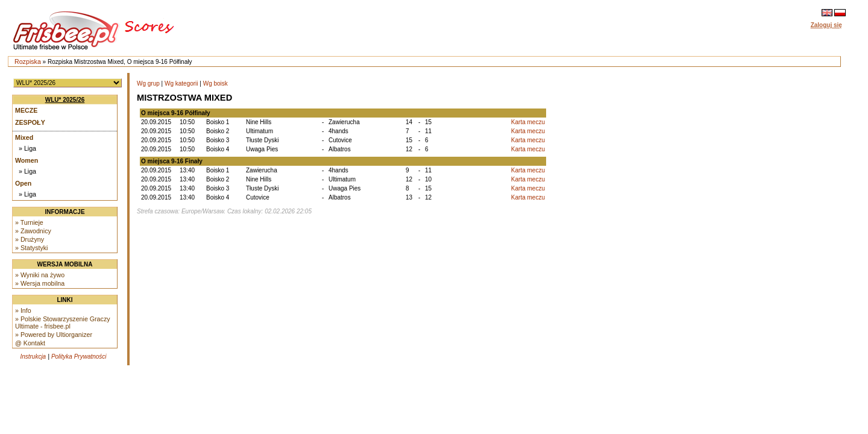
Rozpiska (28, 61)
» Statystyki (31, 248)
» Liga (27, 148)
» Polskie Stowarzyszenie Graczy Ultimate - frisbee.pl (63, 322)
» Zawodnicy (33, 231)
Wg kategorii (181, 83)
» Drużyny (30, 239)
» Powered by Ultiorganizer (54, 335)
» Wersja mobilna (40, 283)
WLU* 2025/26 (65, 100)
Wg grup (148, 83)
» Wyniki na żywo (40, 275)
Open (23, 183)
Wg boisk (215, 83)
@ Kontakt (30, 343)
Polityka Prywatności (79, 357)
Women (27, 160)
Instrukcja (33, 357)
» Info (23, 310)
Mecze (26, 110)
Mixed (24, 137)
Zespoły (30, 122)
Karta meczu (528, 122)
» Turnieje (29, 222)
